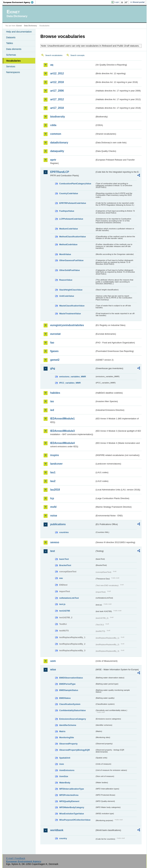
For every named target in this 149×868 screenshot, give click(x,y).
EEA (20, 2)
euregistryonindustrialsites (67, 325)
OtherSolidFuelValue (69, 270)
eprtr (53, 160)
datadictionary (59, 143)
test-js (62, 604)
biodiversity (58, 117)
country (63, 838)
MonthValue (65, 254)
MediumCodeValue (69, 229)
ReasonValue (66, 280)
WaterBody (65, 783)
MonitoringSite (67, 737)
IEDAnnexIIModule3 (62, 431)
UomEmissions (67, 770)
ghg (53, 368)
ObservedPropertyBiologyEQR (74, 750)
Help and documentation (19, 32)
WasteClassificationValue (72, 306)
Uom (61, 764)
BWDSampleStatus (69, 690)
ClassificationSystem (70, 704)
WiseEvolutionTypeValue (71, 814)
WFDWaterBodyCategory (72, 807)
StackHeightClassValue (71, 290)
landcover (56, 464)
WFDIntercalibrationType (72, 789)
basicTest (64, 559)
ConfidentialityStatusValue (72, 710)
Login (117, 2)
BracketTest (65, 565)
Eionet (19, 26)
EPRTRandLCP (60, 172)
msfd (53, 507)
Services (11, 66)
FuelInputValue (67, 211)
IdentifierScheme (68, 725)
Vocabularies (13, 61)
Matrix (62, 731)
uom (53, 661)
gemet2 (55, 360)
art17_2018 (57, 108)
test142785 (65, 611)
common (56, 134)
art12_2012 (57, 73)
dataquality (57, 151)
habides (55, 393)
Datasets (11, 37)
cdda (53, 125)
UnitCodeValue (67, 296)
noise (54, 516)
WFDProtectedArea (69, 795)
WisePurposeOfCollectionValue (75, 820)
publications (58, 524)
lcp (52, 498)
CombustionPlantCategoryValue (75, 184)
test (52, 551)
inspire (54, 455)
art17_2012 (57, 99)
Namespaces (13, 72)
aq (52, 65)
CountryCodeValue (69, 193)
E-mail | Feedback (16, 858)
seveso (55, 542)
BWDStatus (65, 698)
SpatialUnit (65, 758)
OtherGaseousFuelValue (71, 260)
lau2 (53, 481)
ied (52, 410)
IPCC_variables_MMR (70, 383)
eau (61, 578)
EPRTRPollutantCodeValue (73, 203)
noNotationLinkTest (69, 598)
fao (52, 343)
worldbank (57, 830)
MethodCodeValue (68, 244)
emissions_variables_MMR (73, 377)
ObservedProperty (68, 744)
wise (53, 670)
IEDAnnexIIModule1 (62, 419)
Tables (10, 43)
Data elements (14, 49)
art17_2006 (57, 91)
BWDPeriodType (67, 684)
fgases (54, 351)
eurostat (55, 334)
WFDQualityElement (69, 801)
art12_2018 (57, 82)
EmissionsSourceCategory (73, 719)
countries (64, 532)
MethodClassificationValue (72, 237)
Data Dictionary (31, 26)
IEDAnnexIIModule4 (62, 443)
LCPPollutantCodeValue (71, 219)
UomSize (64, 776)
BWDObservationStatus (71, 678)
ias (52, 401)
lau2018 (55, 490)
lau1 (53, 472)
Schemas (11, 55)
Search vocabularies (54, 55)
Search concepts (78, 55)
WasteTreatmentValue (70, 314)
